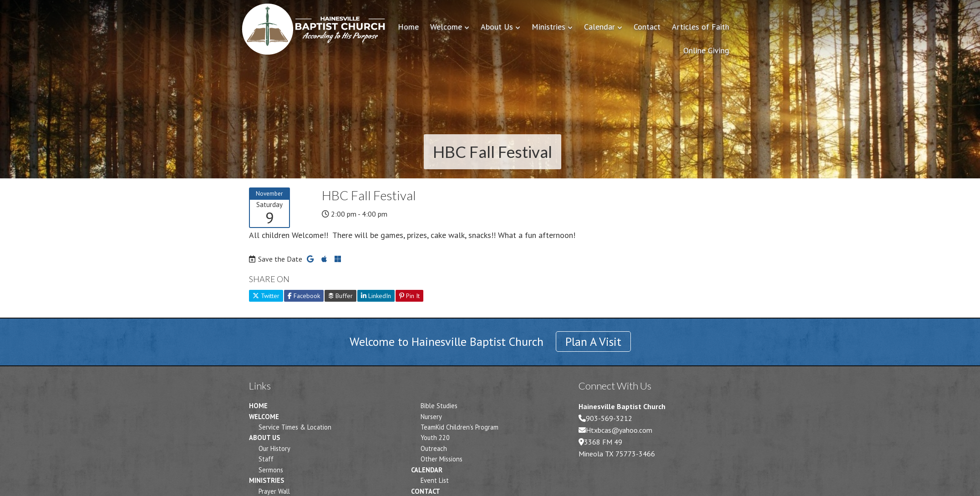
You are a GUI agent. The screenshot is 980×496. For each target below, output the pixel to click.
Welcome (264, 417)
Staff (266, 459)
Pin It (409, 296)
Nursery (431, 417)
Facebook (304, 296)
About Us (264, 438)
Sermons (271, 470)
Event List (435, 480)
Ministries (267, 480)
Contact (426, 491)
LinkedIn (376, 296)
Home (258, 406)
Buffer (340, 296)
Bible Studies (439, 406)
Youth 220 (435, 438)
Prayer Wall (274, 491)
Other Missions (442, 459)
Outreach (434, 448)
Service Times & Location (295, 427)
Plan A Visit (593, 342)
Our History (274, 448)
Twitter (266, 296)
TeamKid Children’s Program (460, 427)
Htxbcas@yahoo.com (619, 430)
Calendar (427, 470)
